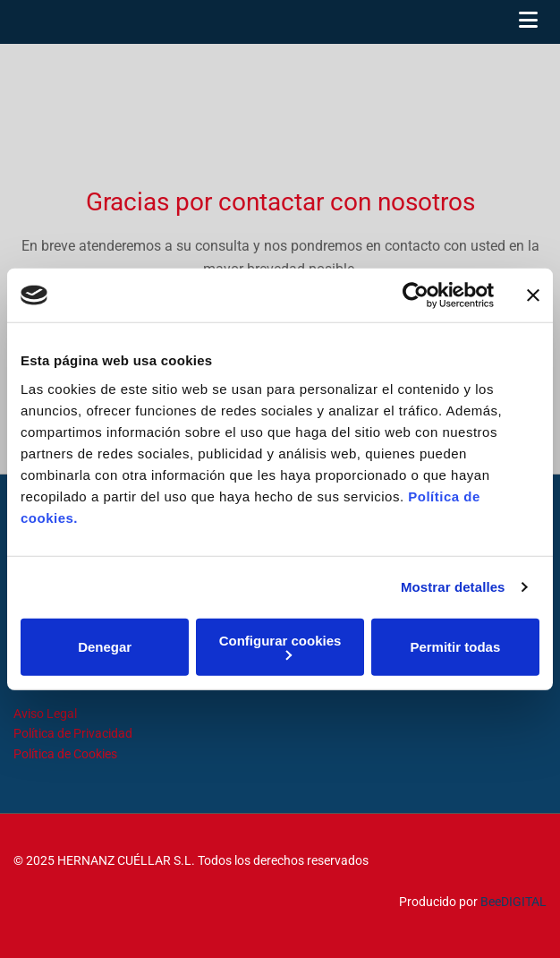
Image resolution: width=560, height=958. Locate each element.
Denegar (105, 647)
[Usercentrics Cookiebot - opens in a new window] (416, 295)
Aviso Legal (45, 714)
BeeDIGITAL (513, 902)
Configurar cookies (280, 646)
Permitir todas (455, 647)
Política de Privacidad (73, 733)
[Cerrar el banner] (533, 295)
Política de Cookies (65, 754)
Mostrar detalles (453, 587)
